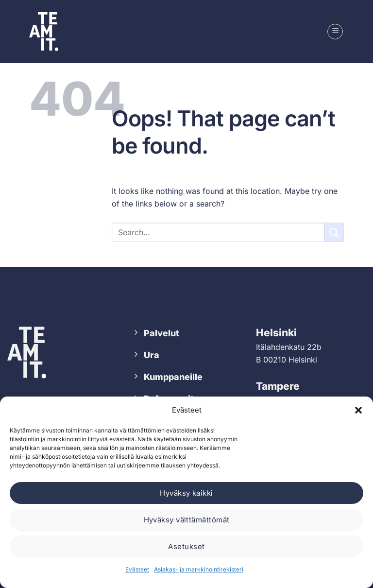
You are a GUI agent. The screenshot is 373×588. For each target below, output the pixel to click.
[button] (358, 410)
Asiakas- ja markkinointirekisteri (199, 569)
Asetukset (186, 546)
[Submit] (334, 232)
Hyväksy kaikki (186, 493)
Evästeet (137, 569)
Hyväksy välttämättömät (187, 520)
